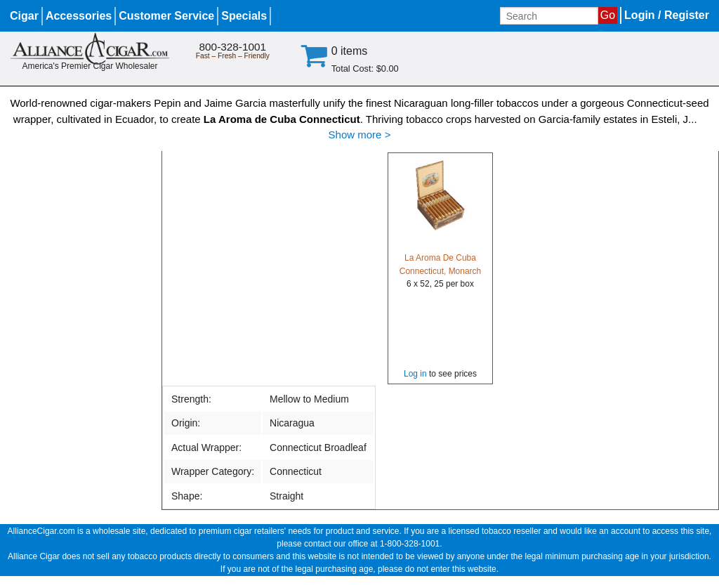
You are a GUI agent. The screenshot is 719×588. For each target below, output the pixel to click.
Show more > (360, 135)
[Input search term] (549, 16)
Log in (415, 374)
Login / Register (667, 15)
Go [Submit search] (608, 15)
